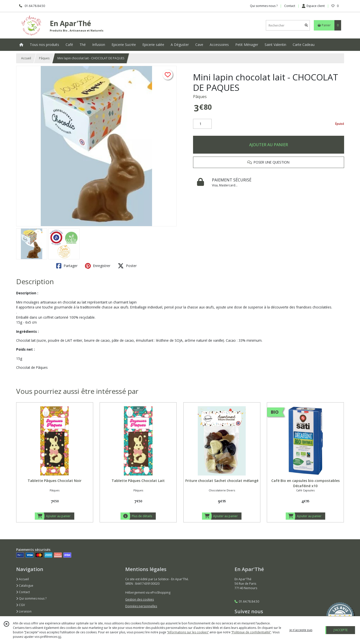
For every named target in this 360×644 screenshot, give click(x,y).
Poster (127, 266)
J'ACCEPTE (341, 630)
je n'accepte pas (301, 630)
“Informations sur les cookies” (188, 632)
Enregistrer (98, 266)
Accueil (26, 58)
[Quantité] (202, 124)
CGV (20, 605)
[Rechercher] (306, 25)
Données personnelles (141, 606)
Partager (67, 266)
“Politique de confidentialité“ (251, 632)
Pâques (44, 58)
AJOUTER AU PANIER (269, 145)
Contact (290, 6)
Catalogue (25, 586)
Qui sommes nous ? (31, 598)
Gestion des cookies (140, 599)
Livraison (24, 611)
